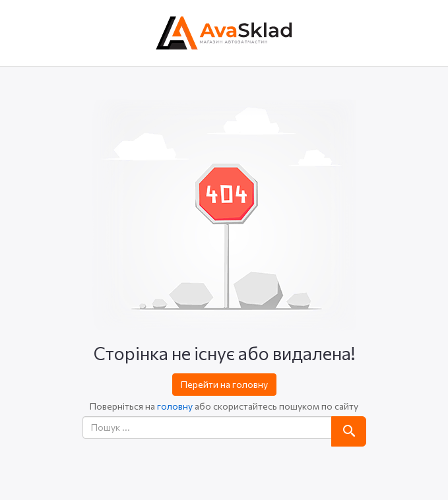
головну (175, 406)
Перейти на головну (224, 384)
